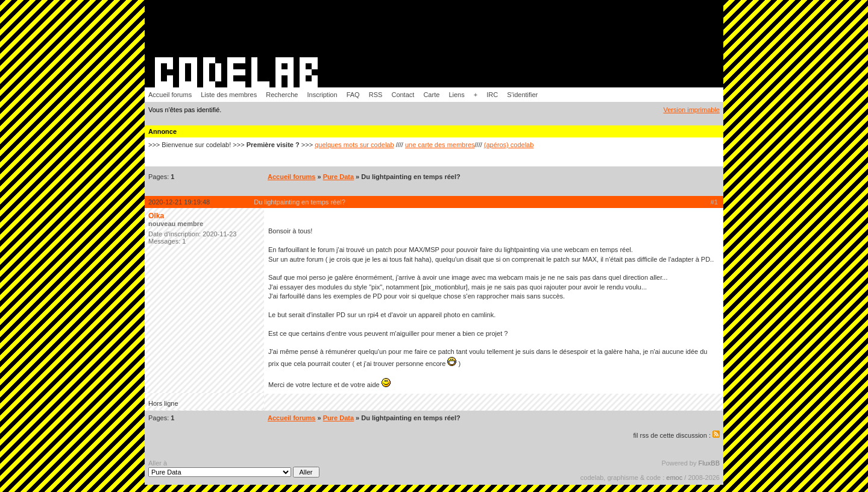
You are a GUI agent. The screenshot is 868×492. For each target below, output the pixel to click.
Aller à (234, 468)
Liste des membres (229, 95)
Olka (156, 216)
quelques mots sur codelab (354, 145)
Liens (456, 95)
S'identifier (522, 95)
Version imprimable (691, 110)
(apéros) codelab (509, 145)
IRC (492, 95)
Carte (431, 95)
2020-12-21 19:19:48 (179, 202)
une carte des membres (440, 145)
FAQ (353, 95)
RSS (376, 95)
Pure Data (338, 177)
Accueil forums (170, 95)
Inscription (322, 95)
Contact (403, 95)
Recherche (282, 95)
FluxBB (709, 463)
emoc (674, 478)
